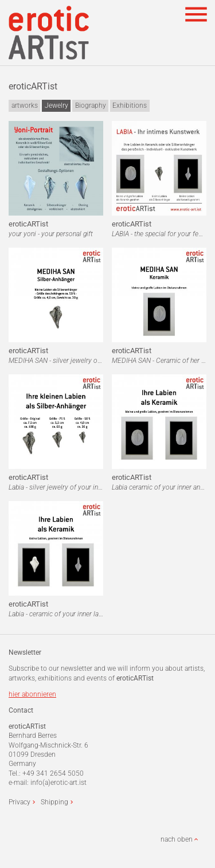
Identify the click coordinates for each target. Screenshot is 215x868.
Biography (91, 105)
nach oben (177, 839)
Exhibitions (130, 105)
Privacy (19, 802)
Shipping (54, 802)
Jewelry (56, 105)
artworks (25, 105)
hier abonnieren (32, 694)
